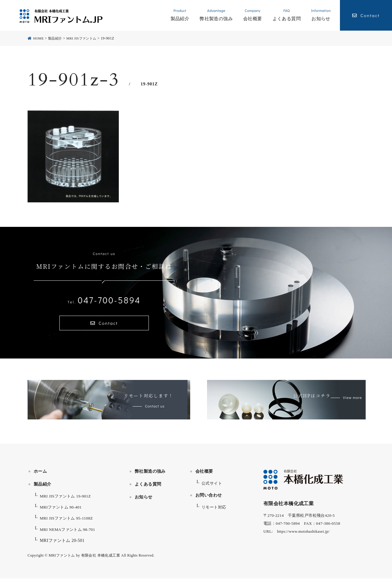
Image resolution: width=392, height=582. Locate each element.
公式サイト (213, 487)
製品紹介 (43, 488)
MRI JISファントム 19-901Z (67, 500)
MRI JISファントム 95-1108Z (68, 522)
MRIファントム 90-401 (62, 511)
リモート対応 (215, 511)
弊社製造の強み (150, 475)
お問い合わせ (209, 499)
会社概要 (204, 475)
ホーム (40, 475)
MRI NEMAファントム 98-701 (69, 533)
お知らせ (144, 501)
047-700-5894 (104, 300)
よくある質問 (148, 488)
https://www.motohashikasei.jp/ (304, 535)
